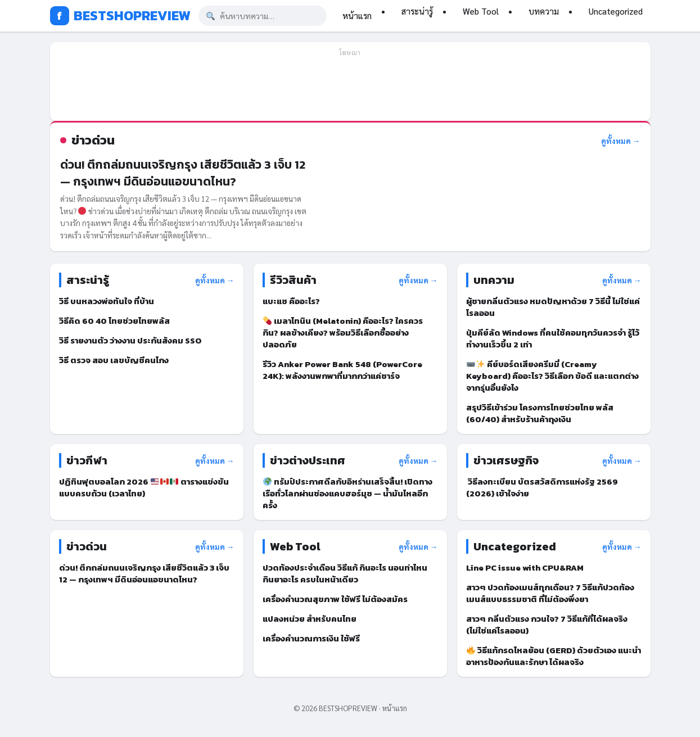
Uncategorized (616, 11)
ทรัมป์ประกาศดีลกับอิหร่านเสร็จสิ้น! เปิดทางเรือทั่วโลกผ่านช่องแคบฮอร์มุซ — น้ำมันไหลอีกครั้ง (347, 493)
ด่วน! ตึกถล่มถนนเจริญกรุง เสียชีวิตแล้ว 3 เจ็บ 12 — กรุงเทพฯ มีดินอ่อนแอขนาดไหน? (183, 173)
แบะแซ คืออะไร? (292, 301)
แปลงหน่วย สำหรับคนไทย (310, 619)
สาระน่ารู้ (417, 11)
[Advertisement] (350, 87)
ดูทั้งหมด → (621, 141)
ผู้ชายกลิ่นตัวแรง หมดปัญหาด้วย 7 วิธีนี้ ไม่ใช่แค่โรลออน (553, 307)
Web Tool (481, 11)
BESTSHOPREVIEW (120, 16)
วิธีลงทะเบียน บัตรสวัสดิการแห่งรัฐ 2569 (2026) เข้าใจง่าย (542, 487)
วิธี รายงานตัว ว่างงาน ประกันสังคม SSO (130, 340)
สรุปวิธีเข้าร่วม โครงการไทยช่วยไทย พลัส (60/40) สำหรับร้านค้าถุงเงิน (540, 413)
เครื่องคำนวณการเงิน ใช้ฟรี (311, 638)
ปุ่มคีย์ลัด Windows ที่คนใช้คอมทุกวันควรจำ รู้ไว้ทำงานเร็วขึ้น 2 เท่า (553, 338)
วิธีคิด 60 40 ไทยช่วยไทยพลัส (114, 321)
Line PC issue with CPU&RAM (525, 568)
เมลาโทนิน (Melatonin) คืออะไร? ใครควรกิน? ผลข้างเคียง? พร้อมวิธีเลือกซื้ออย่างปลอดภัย (343, 333)
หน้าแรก (357, 15)
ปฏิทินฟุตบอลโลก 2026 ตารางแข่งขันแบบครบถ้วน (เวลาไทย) (144, 487)
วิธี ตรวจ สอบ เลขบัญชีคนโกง (114, 360)
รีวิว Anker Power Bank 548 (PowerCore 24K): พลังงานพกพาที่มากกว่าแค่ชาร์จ (342, 370)
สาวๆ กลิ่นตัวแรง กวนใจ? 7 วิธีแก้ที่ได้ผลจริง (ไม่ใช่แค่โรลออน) (547, 625)
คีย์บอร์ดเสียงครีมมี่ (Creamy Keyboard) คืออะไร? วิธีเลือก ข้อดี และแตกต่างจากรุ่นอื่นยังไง (552, 376)
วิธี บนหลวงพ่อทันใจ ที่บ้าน (107, 301)
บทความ (544, 11)
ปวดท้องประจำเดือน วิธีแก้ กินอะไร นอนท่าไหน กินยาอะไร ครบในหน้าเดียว (345, 573)
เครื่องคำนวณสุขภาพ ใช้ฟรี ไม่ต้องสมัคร (335, 599)
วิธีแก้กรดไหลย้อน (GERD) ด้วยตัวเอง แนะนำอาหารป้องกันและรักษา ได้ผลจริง (554, 656)
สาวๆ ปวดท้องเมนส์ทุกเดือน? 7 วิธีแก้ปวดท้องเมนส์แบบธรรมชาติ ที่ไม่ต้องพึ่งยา (550, 593)
